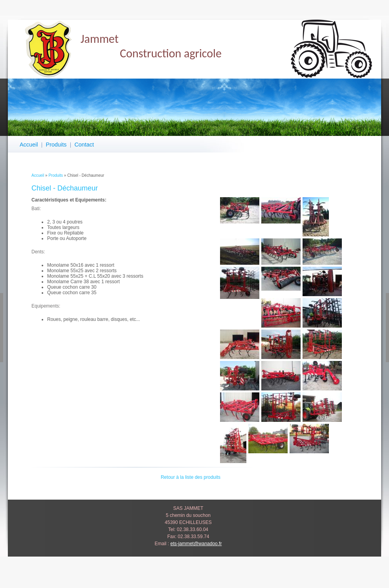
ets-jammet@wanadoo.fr (196, 544)
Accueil (29, 145)
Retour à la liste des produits (191, 477)
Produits (56, 145)
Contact (84, 145)
